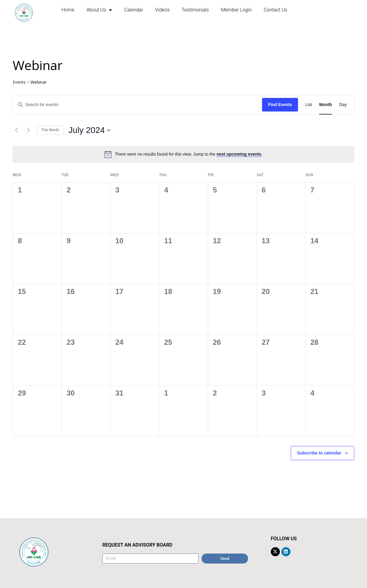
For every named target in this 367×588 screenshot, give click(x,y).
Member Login (236, 10)
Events (19, 82)
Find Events (280, 105)
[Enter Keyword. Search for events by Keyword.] (138, 105)
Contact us (276, 10)
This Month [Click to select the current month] (50, 130)
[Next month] (28, 130)
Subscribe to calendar (319, 453)
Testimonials (195, 10)
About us (99, 10)
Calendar (133, 10)
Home (68, 10)
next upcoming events (239, 154)
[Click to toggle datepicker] (89, 130)
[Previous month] (16, 130)
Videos (162, 10)
